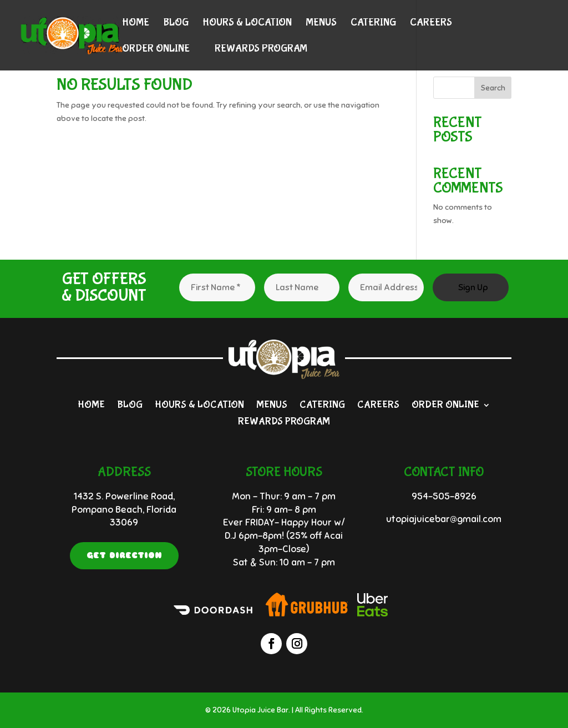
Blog (176, 23)
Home (136, 23)
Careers (431, 23)
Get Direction (124, 555)
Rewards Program (261, 49)
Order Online (156, 49)
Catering (373, 23)
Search (493, 88)
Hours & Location (247, 23)
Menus (321, 23)
